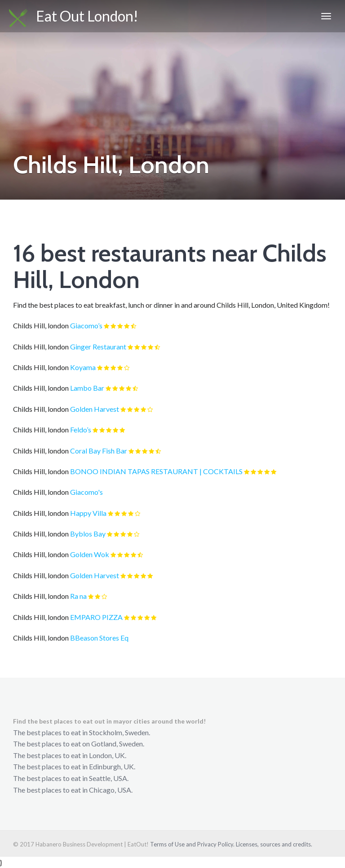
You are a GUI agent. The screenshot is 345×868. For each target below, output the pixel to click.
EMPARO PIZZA (96, 617)
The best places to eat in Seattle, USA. (71, 778)
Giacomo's (86, 492)
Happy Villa (88, 513)
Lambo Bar (87, 388)
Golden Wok (90, 554)
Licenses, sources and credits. (274, 844)
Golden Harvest (95, 409)
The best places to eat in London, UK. (70, 755)
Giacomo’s (86, 325)
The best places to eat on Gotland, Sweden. (79, 744)
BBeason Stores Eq (99, 638)
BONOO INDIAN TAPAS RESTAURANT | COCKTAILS (156, 471)
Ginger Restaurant (98, 347)
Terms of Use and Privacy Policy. (192, 844)
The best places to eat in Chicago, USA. (73, 790)
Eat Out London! (74, 17)
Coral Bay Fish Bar (99, 451)
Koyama (83, 367)
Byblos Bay (88, 534)
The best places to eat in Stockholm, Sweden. (82, 732)
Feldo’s (81, 430)
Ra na (78, 596)
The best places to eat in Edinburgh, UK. (74, 766)
